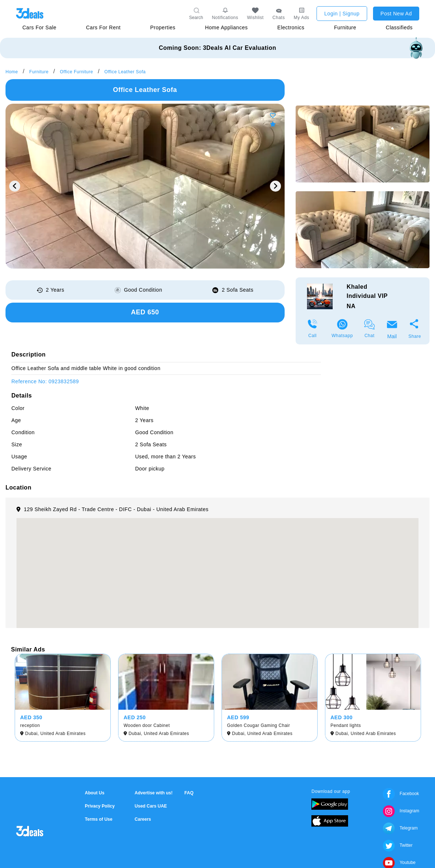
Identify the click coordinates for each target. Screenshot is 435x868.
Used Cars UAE (151, 806)
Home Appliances (226, 27)
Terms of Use (98, 819)
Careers (143, 819)
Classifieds (399, 27)
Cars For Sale (39, 27)
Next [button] (275, 186)
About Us (94, 793)
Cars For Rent (103, 27)
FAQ (189, 793)
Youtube (399, 863)
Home (12, 72)
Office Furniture (76, 72)
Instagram (401, 811)
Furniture (345, 27)
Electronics (291, 27)
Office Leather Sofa (125, 72)
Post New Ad (396, 14)
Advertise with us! (153, 793)
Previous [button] (15, 186)
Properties (163, 27)
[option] (145, 186)
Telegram (400, 828)
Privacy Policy (100, 806)
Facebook (401, 794)
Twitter (398, 845)
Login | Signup (342, 14)
